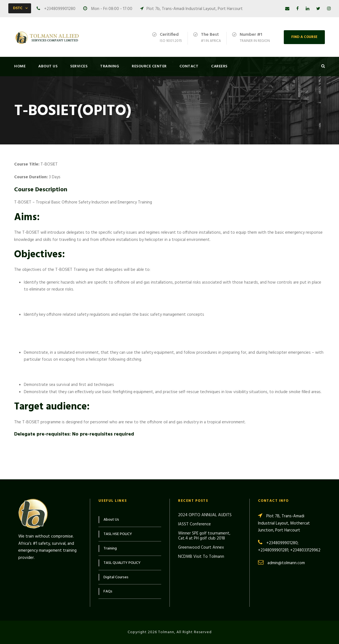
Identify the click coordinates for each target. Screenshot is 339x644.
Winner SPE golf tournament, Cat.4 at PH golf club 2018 (204, 536)
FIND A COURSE (304, 37)
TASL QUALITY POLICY (122, 563)
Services (79, 66)
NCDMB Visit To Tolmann (201, 557)
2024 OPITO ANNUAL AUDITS (205, 515)
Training (110, 66)
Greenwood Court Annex (201, 548)
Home (20, 66)
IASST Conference (194, 524)
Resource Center (149, 66)
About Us (48, 66)
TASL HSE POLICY (118, 534)
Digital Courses (116, 577)
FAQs (108, 591)
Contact (189, 66)
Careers (219, 66)
